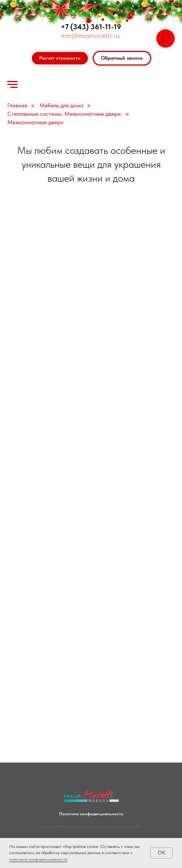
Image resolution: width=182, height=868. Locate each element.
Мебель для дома (62, 105)
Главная (17, 105)
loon (114, 826)
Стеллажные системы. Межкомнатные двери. (65, 114)
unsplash (131, 826)
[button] (122, 58)
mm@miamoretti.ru (90, 36)
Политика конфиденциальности (91, 814)
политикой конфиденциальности (38, 859)
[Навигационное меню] (12, 85)
